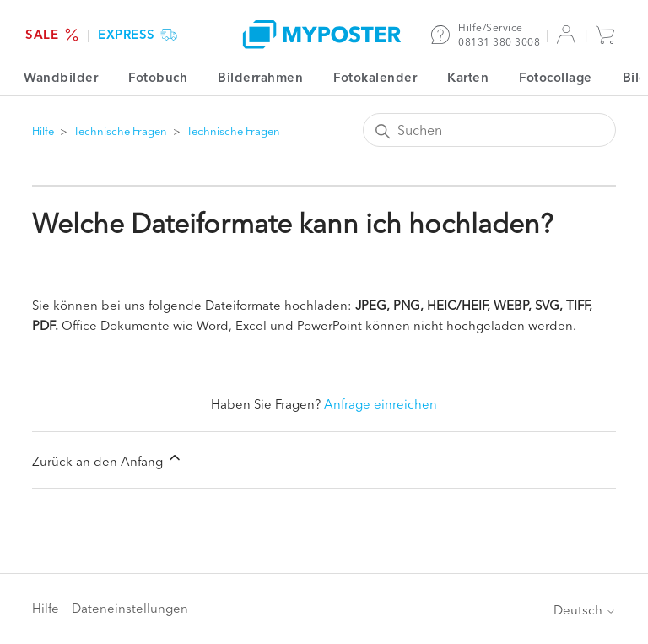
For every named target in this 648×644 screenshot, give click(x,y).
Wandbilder (61, 77)
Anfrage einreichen (381, 404)
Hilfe (43, 131)
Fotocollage (556, 77)
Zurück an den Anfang (108, 459)
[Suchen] (489, 130)
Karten (468, 77)
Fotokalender (375, 77)
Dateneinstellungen (130, 608)
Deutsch (585, 610)
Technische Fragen (121, 131)
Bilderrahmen (260, 77)
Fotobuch (158, 77)
